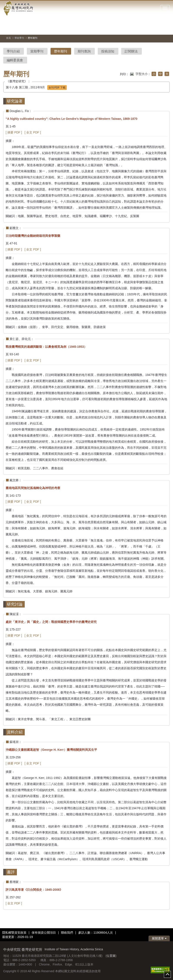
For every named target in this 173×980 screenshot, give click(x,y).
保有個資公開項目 (44, 933)
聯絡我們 (67, 933)
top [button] (167, 974)
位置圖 (111, 956)
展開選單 (159, 938)
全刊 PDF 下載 (57, 88)
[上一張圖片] (151, 29)
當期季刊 (37, 51)
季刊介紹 (13, 51)
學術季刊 (19, 38)
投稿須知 (108, 51)
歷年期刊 (60, 51)
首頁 (8, 38)
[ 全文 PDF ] (33, 132)
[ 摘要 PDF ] (14, 132)
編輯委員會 (15, 60)
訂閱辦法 (131, 51)
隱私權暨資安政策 (14, 933)
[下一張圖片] (159, 29)
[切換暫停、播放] (143, 29)
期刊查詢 (84, 51)
